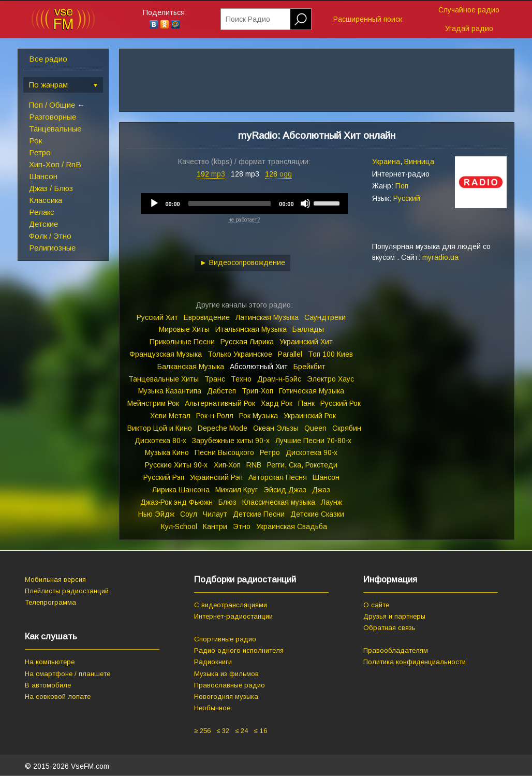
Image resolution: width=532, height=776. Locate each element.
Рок (35, 141)
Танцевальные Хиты (164, 379)
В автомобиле (48, 685)
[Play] (154, 203)
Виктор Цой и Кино (160, 428)
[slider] (230, 203)
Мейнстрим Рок (153, 403)
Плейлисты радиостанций (67, 591)
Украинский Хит (306, 342)
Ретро (40, 152)
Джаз (321, 490)
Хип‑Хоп (227, 465)
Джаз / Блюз (51, 188)
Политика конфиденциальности (415, 662)
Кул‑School (179, 526)
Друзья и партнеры (394, 616)
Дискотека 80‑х (161, 441)
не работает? (244, 220)
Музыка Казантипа (170, 391)
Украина (386, 162)
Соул (189, 514)
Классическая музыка (279, 502)
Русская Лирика (247, 342)
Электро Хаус (330, 379)
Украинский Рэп (216, 477)
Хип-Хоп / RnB (55, 164)
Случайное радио (469, 10)
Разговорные (53, 117)
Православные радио (230, 685)
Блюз (227, 502)
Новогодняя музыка (226, 697)
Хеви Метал (170, 416)
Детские (43, 224)
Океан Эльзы (276, 428)
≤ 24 (241, 731)
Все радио (48, 59)
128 (278, 174)
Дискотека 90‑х (312, 452)
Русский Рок (341, 403)
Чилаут (215, 514)
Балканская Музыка (191, 367)
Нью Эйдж (156, 514)
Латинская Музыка (267, 317)
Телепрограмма (50, 602)
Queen (315, 428)
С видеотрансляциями (231, 605)
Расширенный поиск (368, 19)
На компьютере (50, 662)
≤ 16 (260, 731)
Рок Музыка (258, 416)
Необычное (212, 708)
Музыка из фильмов (226, 674)
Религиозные (52, 248)
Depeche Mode (223, 428)
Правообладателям (396, 650)
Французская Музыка (166, 354)
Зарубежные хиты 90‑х (231, 441)
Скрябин (347, 428)
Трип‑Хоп (257, 391)
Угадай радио (469, 28)
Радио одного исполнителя (239, 650)
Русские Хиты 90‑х (176, 465)
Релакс (42, 212)
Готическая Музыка (312, 391)
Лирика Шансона (181, 490)
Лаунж (331, 502)
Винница (419, 162)
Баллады (308, 329)
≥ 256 (202, 731)
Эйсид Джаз (285, 490)
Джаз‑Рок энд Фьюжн (177, 502)
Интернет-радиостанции (233, 616)
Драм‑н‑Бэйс (279, 379)
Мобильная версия (55, 580)
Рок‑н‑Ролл (215, 416)
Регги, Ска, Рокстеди (302, 465)
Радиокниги (213, 662)
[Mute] (305, 203)
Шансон (43, 176)
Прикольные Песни (182, 342)
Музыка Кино (167, 452)
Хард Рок (277, 403)
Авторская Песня (278, 477)
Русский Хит (157, 317)
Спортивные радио (225, 639)
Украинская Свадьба (292, 526)
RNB (254, 465)
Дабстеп (221, 391)
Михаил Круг (237, 490)
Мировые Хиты (184, 329)
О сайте (376, 605)
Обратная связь (389, 628)
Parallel (290, 354)
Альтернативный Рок (220, 403)
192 (211, 174)
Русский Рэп (164, 477)
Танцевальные (55, 129)
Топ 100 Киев (330, 354)
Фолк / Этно (50, 236)
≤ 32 (223, 731)
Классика (46, 200)
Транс (215, 379)
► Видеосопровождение (242, 262)
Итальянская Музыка (251, 329)
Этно (242, 526)
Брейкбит (309, 367)
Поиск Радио (248, 19)
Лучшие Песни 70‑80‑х (313, 441)
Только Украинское (240, 354)
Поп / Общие (52, 105)
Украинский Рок (310, 416)
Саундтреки (325, 317)
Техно (241, 379)
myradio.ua (440, 257)
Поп (402, 186)
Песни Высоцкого (224, 452)
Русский (407, 198)
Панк (306, 403)
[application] (244, 203)
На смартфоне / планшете (68, 674)
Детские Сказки (317, 514)
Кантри (215, 526)
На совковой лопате (58, 697)
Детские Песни (259, 514)
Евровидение (207, 317)
